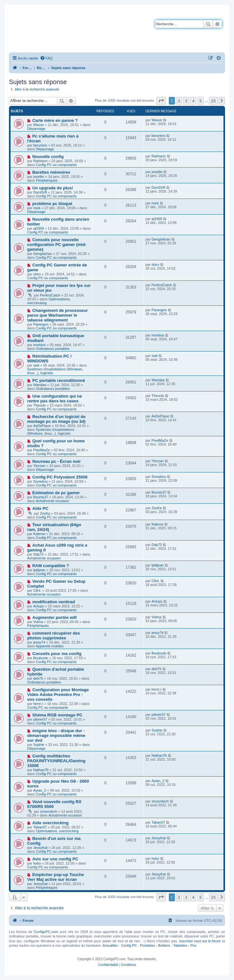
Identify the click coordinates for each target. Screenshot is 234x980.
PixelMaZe (42, 450)
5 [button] (201, 101)
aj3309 (39, 228)
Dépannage (36, 129)
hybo (37, 863)
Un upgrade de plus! (53, 188)
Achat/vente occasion (53, 501)
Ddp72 (38, 554)
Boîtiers (164, 945)
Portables (147, 945)
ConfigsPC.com (46, 932)
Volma (38, 622)
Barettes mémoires (51, 172)
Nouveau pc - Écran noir (57, 461)
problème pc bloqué (52, 204)
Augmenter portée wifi (55, 617)
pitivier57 (40, 719)
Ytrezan (39, 466)
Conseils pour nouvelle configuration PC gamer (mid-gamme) (57, 245)
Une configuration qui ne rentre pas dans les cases (55, 399)
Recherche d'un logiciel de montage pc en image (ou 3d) (56, 419)
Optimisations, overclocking (57, 831)
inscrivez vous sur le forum (200, 941)
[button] (161, 101)
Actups (39, 606)
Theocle (39, 405)
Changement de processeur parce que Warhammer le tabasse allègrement (58, 315)
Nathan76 (41, 770)
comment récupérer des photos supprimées (54, 636)
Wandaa (40, 385)
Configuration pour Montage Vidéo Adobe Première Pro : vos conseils (58, 695)
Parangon (41, 324)
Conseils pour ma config (57, 654)
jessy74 (39, 642)
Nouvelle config (48, 157)
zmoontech (49, 811)
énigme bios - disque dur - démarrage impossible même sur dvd (56, 735)
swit (36, 365)
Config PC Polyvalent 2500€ (60, 477)
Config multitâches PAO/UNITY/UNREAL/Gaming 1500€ (56, 761)
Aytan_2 (40, 790)
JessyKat (40, 848)
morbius (39, 345)
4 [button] (193, 101)
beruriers (40, 145)
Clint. (37, 590)
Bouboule (41, 658)
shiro (37, 274)
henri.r (38, 704)
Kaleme (39, 534)
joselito (39, 177)
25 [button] (213, 101)
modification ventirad (54, 602)
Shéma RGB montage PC (57, 715)
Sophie (39, 745)
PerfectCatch (50, 295)
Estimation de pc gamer (56, 493)
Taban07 (40, 827)
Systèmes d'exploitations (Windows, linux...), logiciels (51, 431)
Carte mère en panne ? (55, 120)
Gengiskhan (43, 254)
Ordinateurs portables (53, 349)
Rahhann (40, 161)
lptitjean (39, 570)
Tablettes (180, 945)
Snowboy (40, 481)
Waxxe (39, 125)
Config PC (129, 945)
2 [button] (179, 101)
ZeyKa (45, 513)
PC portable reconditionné (59, 380)
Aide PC (40, 508)
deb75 (38, 678)
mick (37, 208)
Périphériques (47, 180)
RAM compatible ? (51, 566)
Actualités (110, 945)
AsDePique (42, 426)
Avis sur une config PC (55, 859)
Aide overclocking (51, 823)
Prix (193, 945)
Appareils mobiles (50, 646)
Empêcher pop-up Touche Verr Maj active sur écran (56, 877)
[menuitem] (46, 58)
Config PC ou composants (56, 165)
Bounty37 (41, 497)
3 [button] (186, 101)
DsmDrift (40, 192)
